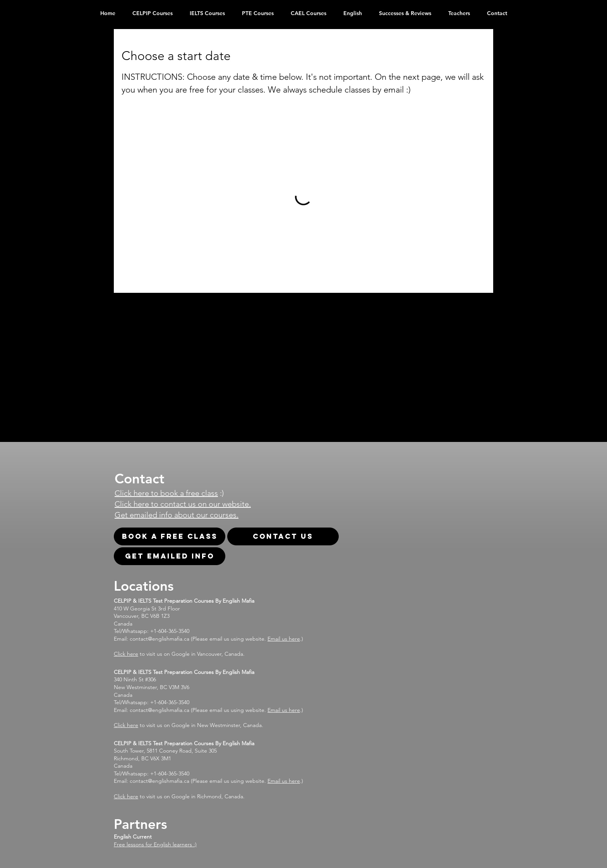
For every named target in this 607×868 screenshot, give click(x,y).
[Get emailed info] (170, 556)
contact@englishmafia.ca (159, 639)
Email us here (284, 639)
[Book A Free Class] (170, 536)
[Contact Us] (283, 536)
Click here (126, 654)
